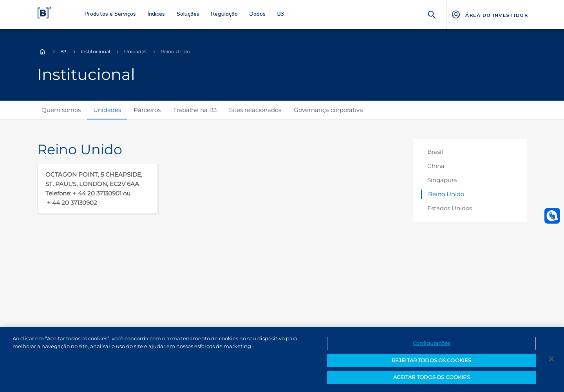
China (436, 166)
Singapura (442, 180)
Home (42, 52)
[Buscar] (432, 14)
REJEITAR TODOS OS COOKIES (431, 360)
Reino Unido (446, 194)
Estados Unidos (450, 208)
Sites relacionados (255, 110)
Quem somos (61, 110)
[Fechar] (551, 359)
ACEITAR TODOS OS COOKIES (432, 377)
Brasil (435, 152)
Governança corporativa (328, 110)
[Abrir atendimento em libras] (552, 216)
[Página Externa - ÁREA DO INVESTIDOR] (489, 14)
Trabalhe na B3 (195, 110)
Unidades (135, 51)
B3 (63, 51)
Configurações (431, 343)
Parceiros (147, 110)
